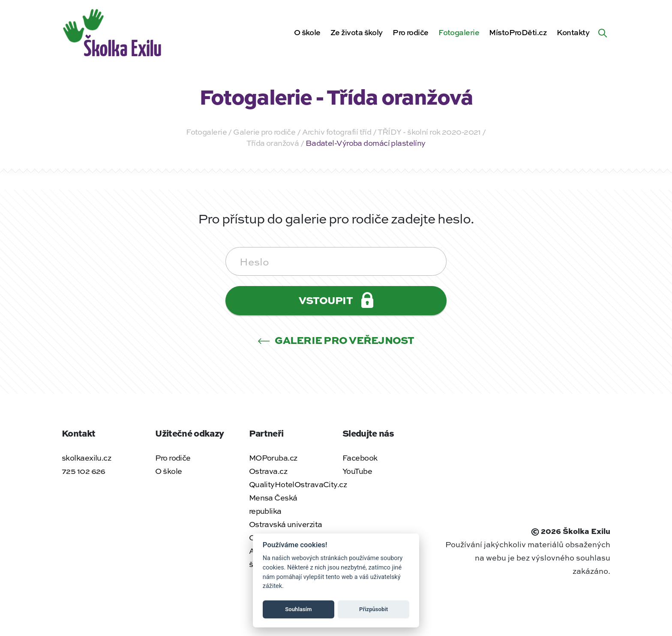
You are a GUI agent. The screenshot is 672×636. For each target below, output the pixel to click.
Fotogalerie (459, 32)
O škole (307, 32)
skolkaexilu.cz (86, 458)
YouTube (357, 471)
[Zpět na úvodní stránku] (113, 31)
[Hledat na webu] (603, 32)
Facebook (360, 458)
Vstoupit (336, 300)
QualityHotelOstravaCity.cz (298, 484)
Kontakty (573, 32)
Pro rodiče (410, 32)
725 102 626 (84, 471)
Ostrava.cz (268, 471)
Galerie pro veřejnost (336, 340)
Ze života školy (357, 32)
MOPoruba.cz (273, 458)
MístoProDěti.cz (518, 32)
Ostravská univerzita (286, 524)
